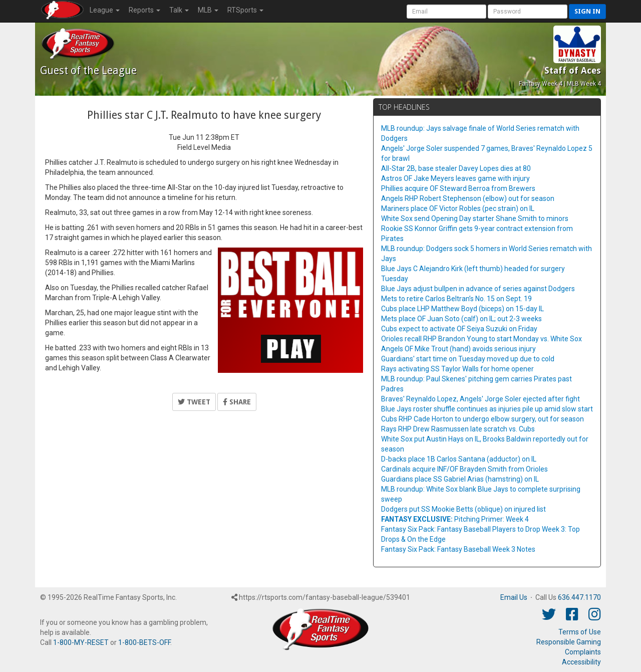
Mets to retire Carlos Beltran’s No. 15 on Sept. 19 (456, 299)
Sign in (587, 11)
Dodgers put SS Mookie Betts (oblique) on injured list (463, 509)
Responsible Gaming (569, 642)
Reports (144, 10)
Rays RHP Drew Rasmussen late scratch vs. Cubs (458, 429)
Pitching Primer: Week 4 (455, 519)
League (105, 10)
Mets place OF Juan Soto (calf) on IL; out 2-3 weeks (461, 319)
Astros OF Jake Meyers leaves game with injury (455, 178)
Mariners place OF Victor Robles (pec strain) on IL (458, 208)
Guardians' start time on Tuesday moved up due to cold (468, 359)
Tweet (194, 402)
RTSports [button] (245, 10)
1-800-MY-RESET (81, 642)
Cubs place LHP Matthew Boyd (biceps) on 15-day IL (462, 309)
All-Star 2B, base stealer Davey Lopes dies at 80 (456, 168)
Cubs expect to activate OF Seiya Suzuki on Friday (459, 329)
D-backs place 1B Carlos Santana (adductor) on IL (459, 459)
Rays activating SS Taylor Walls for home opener (457, 369)
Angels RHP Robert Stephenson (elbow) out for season (468, 198)
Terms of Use (580, 632)
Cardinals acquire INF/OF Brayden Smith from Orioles (464, 469)
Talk (179, 10)
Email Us (514, 597)
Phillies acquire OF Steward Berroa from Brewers (458, 188)
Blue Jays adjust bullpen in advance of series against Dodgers (478, 289)
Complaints (583, 652)
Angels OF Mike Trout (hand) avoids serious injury (458, 349)
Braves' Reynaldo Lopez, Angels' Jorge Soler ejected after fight (480, 399)
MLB (208, 10)
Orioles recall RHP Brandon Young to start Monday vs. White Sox (482, 339)
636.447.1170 (579, 597)
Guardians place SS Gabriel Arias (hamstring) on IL (460, 479)
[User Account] (446, 12)
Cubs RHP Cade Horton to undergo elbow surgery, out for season (483, 419)
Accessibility (581, 662)
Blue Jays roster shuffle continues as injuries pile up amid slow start (487, 409)
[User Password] (528, 12)
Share (237, 402)
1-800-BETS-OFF (144, 642)
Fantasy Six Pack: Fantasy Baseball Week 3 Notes (458, 549)
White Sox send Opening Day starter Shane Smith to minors (475, 218)
